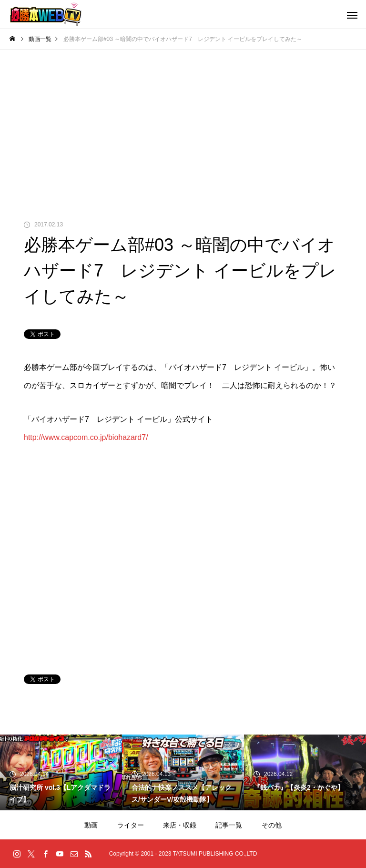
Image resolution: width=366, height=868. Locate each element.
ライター (131, 825)
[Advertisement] (183, 122)
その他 (272, 825)
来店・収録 (180, 825)
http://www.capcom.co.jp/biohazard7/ (86, 437)
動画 (91, 825)
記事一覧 (229, 825)
